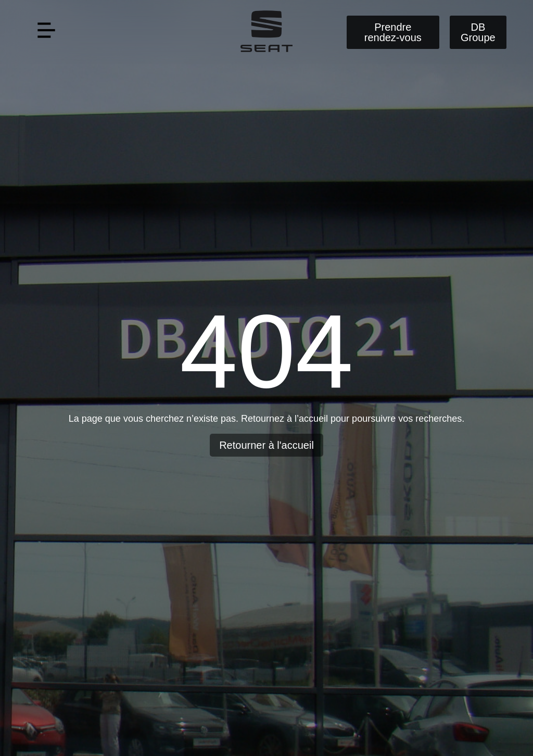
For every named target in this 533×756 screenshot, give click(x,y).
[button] (46, 32)
